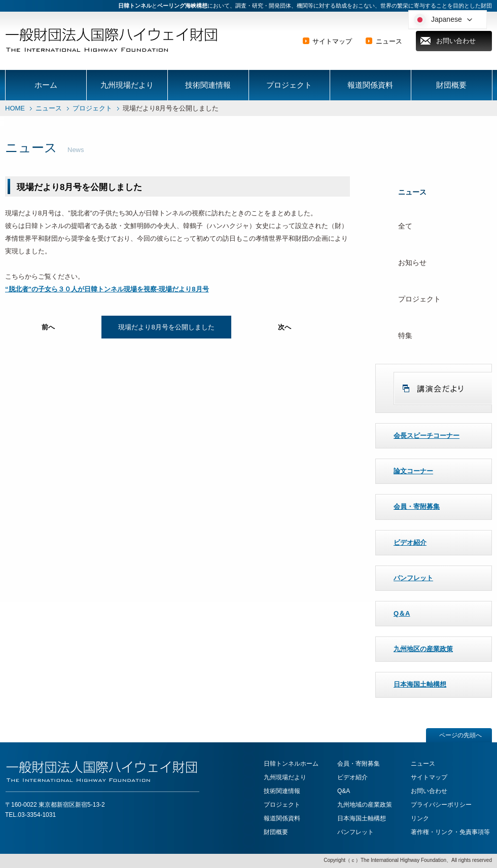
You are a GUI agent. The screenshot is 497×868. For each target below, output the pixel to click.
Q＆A (402, 613)
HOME (15, 108)
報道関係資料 (370, 85)
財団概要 (451, 85)
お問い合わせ (456, 41)
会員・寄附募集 (417, 506)
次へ (285, 327)
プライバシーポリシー (441, 805)
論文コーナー (413, 471)
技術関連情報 (208, 85)
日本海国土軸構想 (420, 684)
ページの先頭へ (460, 735)
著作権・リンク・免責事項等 (450, 832)
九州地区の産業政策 (423, 649)
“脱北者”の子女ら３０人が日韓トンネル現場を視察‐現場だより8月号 (107, 289)
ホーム (46, 85)
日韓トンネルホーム (291, 764)
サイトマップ (332, 41)
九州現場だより (127, 85)
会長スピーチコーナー (427, 436)
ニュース (389, 41)
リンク (420, 818)
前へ (48, 327)
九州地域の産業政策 (365, 805)
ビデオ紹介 (410, 542)
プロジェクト (289, 85)
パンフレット (413, 578)
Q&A (344, 791)
